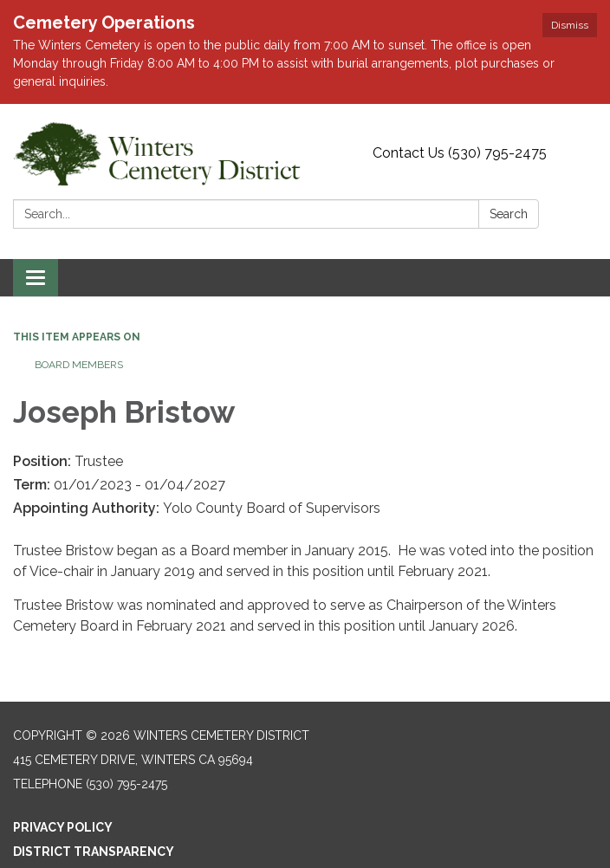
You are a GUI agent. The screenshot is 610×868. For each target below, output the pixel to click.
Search (509, 214)
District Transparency (94, 852)
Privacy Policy (63, 827)
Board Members (79, 365)
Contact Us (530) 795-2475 (460, 153)
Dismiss (570, 25)
